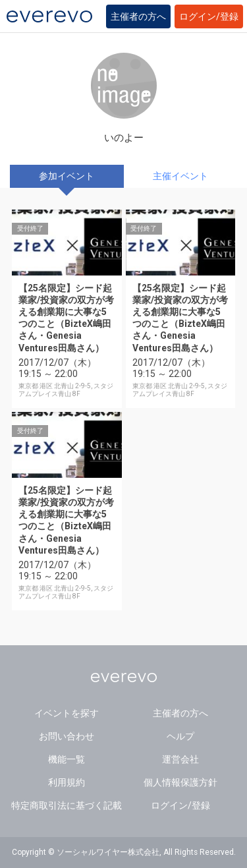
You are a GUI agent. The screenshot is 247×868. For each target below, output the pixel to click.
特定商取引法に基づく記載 (67, 805)
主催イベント (180, 176)
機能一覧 (67, 759)
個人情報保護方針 (180, 782)
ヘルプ (180, 736)
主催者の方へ (138, 16)
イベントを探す (67, 713)
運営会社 (180, 759)
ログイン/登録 (209, 16)
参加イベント (67, 176)
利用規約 (67, 782)
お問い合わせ (67, 736)
